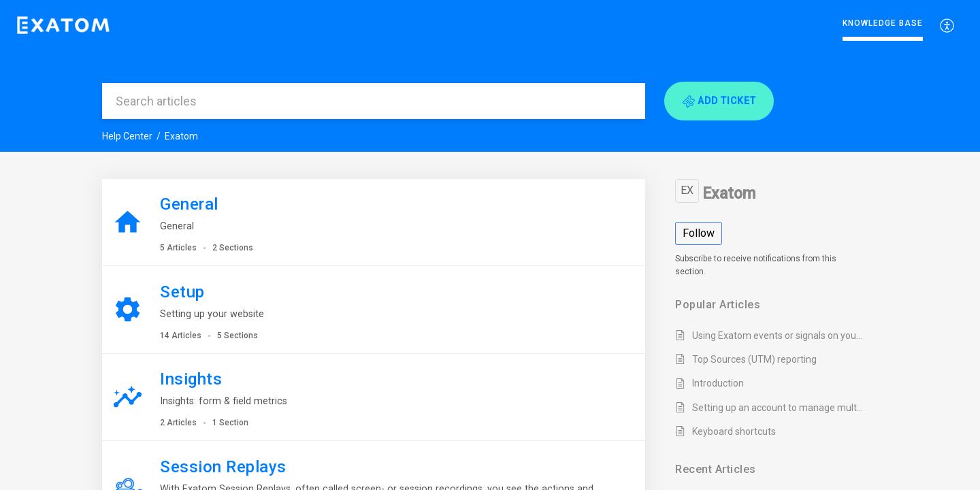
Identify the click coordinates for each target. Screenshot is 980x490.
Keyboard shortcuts (734, 431)
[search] (374, 101)
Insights (191, 379)
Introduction (718, 383)
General (189, 204)
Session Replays (223, 467)
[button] (719, 101)
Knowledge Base (883, 23)
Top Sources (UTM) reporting (754, 359)
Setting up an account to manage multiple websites (778, 408)
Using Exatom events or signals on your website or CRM (778, 336)
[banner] (490, 76)
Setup (182, 292)
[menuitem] (948, 25)
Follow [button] (699, 233)
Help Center (127, 136)
